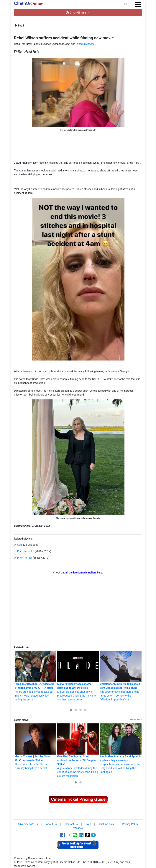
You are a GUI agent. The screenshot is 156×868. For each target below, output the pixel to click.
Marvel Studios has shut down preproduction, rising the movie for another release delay (78, 676)
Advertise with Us (28, 824)
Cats (20, 545)
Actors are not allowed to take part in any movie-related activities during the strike (35, 676)
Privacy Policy (130, 824)
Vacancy (78, 828)
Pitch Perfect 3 (26, 551)
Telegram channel (85, 44)
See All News (136, 720)
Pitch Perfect (25, 558)
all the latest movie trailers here (84, 573)
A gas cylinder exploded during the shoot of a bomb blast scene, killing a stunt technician (78, 750)
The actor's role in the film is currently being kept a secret (35, 747)
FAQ (88, 824)
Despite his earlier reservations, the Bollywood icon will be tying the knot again (121, 748)
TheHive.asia (106, 824)
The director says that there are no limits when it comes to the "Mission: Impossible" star (121, 676)
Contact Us (71, 824)
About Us (51, 824)
